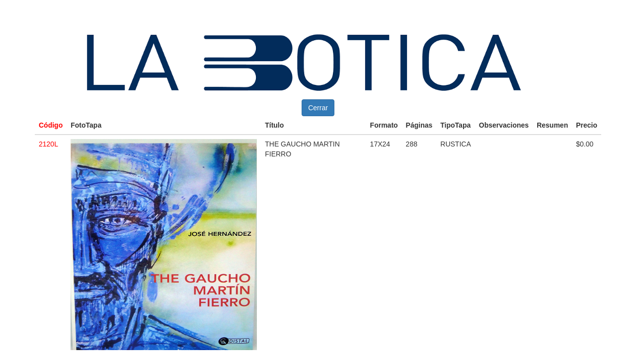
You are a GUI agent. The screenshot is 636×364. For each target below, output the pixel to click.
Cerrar (318, 108)
